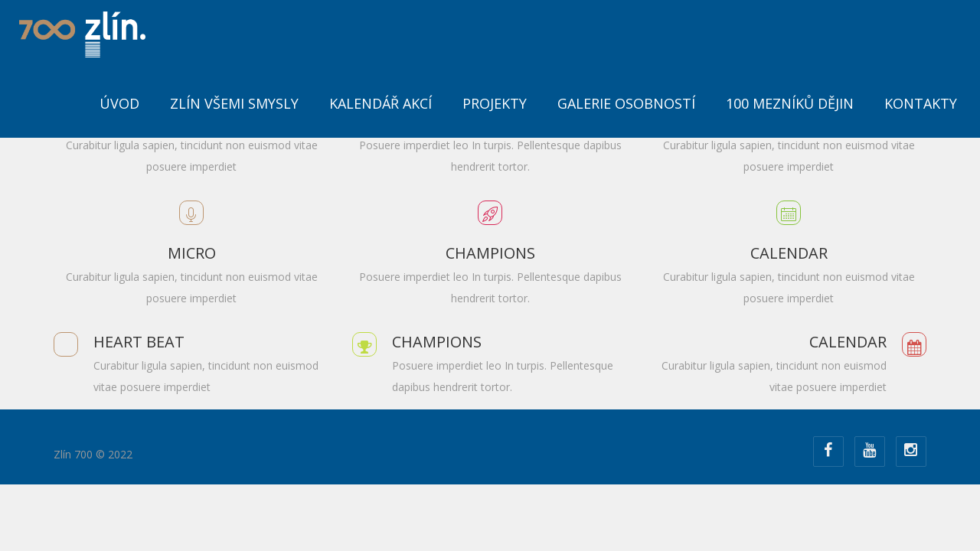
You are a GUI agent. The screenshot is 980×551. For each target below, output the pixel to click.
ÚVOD (119, 103)
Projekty (495, 103)
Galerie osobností (626, 103)
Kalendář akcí (381, 103)
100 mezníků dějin (790, 103)
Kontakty (921, 103)
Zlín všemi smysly (234, 103)
